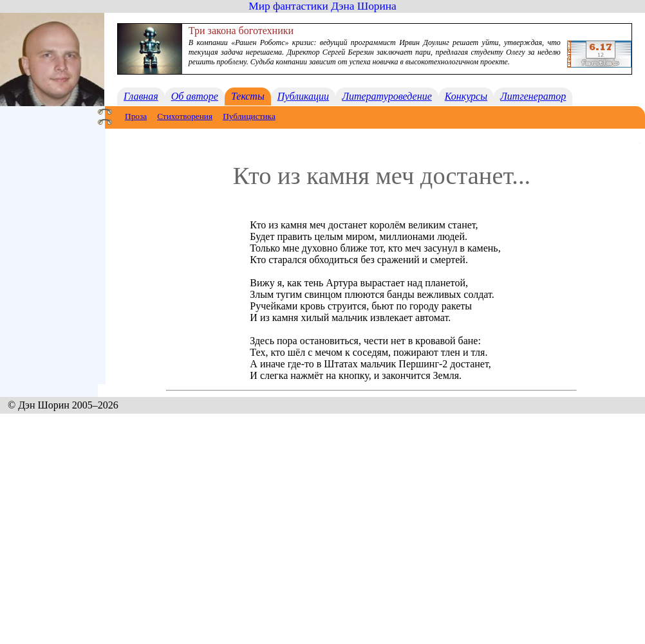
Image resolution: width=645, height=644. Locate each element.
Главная (141, 96)
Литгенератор (533, 96)
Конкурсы (466, 96)
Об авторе (195, 96)
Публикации (303, 96)
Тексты (248, 96)
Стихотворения (185, 116)
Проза (136, 116)
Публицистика (249, 116)
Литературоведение (387, 96)
